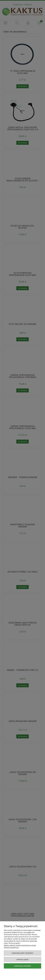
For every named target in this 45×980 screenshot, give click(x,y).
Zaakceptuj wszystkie (22, 966)
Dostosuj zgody (23, 959)
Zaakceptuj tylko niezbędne (22, 953)
